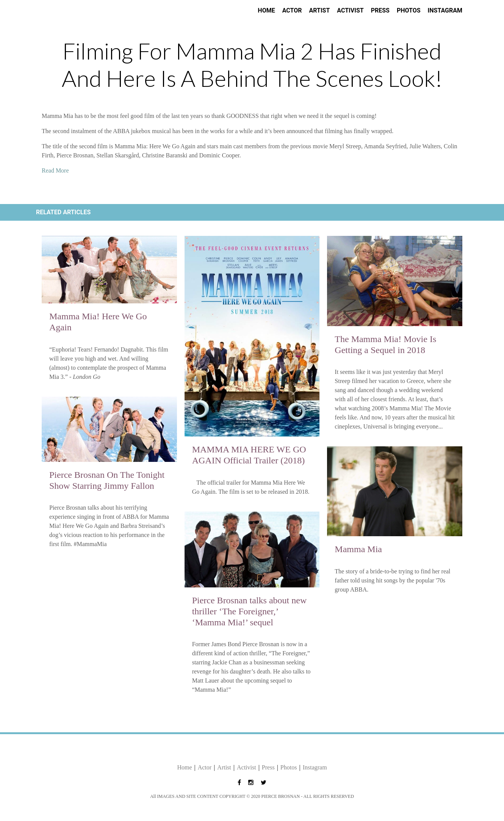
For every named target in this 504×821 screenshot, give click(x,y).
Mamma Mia (358, 549)
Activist (350, 10)
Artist (319, 10)
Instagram (445, 10)
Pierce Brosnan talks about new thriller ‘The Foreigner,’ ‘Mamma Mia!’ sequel (250, 611)
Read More (55, 170)
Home (266, 10)
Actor (292, 10)
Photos (409, 10)
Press (380, 10)
